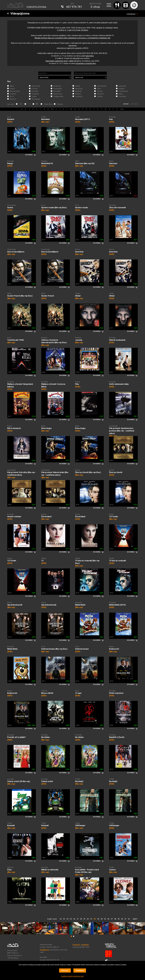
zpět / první (52, 919)
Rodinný (78, 94)
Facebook (76, 945)
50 (122, 919)
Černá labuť (46, 517)
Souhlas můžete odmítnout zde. (72, 976)
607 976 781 (74, 7)
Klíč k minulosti (14, 428)
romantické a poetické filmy (86, 63)
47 (112, 919)
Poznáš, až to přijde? (16, 737)
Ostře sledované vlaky (119, 384)
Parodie (100, 91)
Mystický (78, 91)
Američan (79, 252)
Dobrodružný (102, 86)
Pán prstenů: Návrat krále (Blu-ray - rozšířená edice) (55, 474)
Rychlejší (79, 781)
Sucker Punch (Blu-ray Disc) (20, 296)
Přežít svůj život (116, 693)
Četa (9, 870)
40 (88, 919)
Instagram (85, 945)
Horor (99, 89)
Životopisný (36, 99)
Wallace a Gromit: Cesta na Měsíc (53, 385)
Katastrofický (15, 91)
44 (102, 919)
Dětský (78, 86)
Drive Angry (46, 428)
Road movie (58, 94)
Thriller (34, 96)
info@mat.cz (45, 950)
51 (125, 919)
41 (91, 919)
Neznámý (45, 119)
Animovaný (36, 86)
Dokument (122, 86)
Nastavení (65, 970)
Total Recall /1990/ (16, 340)
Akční (12, 86)
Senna (10, 207)
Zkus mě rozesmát (117, 207)
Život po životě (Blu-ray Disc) (88, 472)
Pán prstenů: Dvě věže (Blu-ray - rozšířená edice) (22, 474)
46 (108, 919)
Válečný (100, 96)
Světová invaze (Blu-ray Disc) (54, 649)
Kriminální (57, 91)
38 (81, 919)
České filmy (48, 104)
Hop (111, 119)
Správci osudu (82, 207)
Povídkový (35, 94)
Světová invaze (82, 649)
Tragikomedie (58, 96)
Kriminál (11, 825)
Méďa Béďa (80, 605)
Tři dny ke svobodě (117, 561)
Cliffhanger (80, 825)
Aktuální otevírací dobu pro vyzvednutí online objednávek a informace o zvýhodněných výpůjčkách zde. (73, 38)
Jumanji (79, 340)
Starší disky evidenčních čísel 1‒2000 (59, 61)
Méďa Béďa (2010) (117, 605)
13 (42, 561)
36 (74, 919)
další (135, 919)
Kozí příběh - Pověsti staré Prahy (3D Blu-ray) (87, 871)
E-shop (95, 7)
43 (98, 919)
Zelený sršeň (47, 781)
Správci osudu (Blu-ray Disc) (54, 207)
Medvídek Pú (47, 163)
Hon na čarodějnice (16, 252)
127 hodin (114, 517)
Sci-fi (12, 96)
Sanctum (113, 163)
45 (105, 919)
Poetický (13, 94)
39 (84, 919)
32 (61, 919)
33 (64, 919)
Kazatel (11, 119)
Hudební (122, 89)
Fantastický (58, 89)
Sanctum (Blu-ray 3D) (85, 163)
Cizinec (112, 870)
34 (67, 919)
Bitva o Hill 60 (47, 693)
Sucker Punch (48, 296)
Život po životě (116, 472)
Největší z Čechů (117, 737)
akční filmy (90, 56)
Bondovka (57, 86)
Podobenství (123, 91)
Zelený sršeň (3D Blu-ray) (19, 781)
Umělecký (79, 96)
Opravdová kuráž (15, 605)
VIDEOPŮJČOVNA (36, 7)
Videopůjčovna (18, 14)
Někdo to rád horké (50, 870)
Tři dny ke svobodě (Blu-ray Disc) (87, 562)
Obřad (78, 296)
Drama (12, 89)
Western (13, 99)
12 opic (78, 693)
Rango (10, 163)
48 (115, 919)
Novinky (60, 104)
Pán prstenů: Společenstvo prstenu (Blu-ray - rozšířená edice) (122, 431)
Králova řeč (114, 649)
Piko (77, 384)
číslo (122, 109)
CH (52, 109)
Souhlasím (80, 970)
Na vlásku (45, 737)
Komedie (35, 91)
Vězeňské (122, 96)
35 (71, 919)
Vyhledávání (132, 14)
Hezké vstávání (14, 517)
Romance (100, 94)
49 (119, 919)
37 (78, 919)
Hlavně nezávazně (117, 340)
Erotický (35, 89)
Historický (79, 89)
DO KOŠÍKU (29, 155)
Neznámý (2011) (83, 119)
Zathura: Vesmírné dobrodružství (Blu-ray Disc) (54, 341)
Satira (121, 94)
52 (129, 919)
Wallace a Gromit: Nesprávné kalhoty (20, 385)
